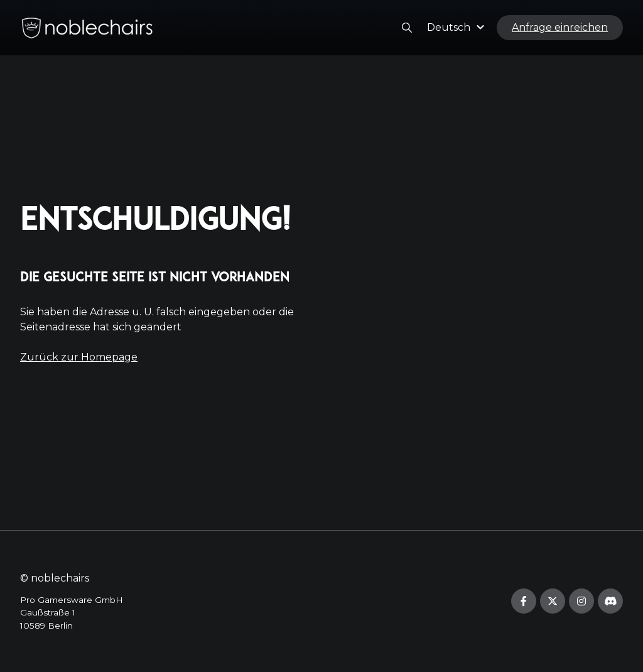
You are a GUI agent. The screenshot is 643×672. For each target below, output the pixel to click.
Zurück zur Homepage (79, 357)
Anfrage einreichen (560, 27)
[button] (457, 27)
